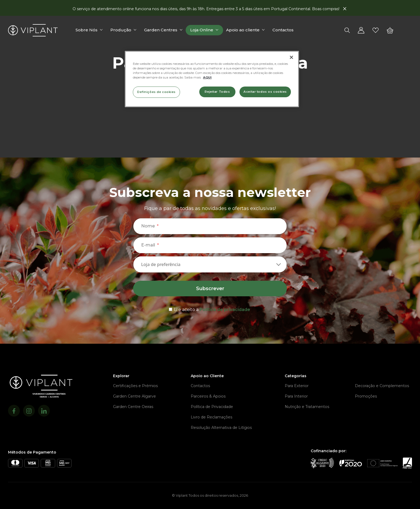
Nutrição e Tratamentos (307, 407)
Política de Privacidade (212, 407)
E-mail (148, 245)
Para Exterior (297, 386)
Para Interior (296, 396)
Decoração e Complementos (382, 386)
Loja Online (202, 30)
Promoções (366, 396)
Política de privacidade (225, 310)
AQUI (207, 77)
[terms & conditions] (210, 309)
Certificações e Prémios (135, 386)
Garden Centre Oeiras (133, 407)
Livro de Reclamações (211, 417)
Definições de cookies (156, 92)
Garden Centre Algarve (134, 396)
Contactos (283, 30)
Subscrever (210, 289)
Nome (148, 226)
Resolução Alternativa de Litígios (221, 428)
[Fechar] (291, 57)
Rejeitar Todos (217, 92)
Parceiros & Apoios (208, 396)
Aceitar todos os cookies (265, 92)
